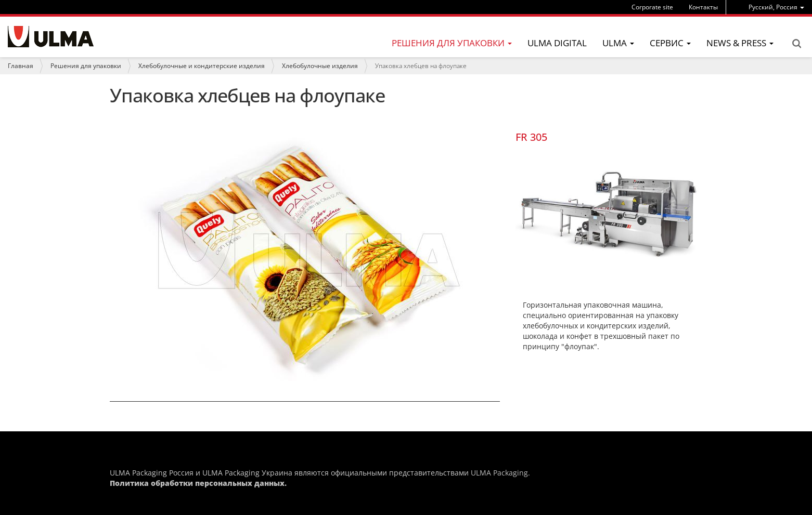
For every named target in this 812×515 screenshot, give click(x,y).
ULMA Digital (557, 43)
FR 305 (531, 137)
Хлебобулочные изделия (320, 66)
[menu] (776, 7)
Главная (21, 66)
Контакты (703, 7)
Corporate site (652, 7)
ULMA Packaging (499, 473)
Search (796, 44)
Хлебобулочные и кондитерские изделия (202, 66)
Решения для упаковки (86, 66)
